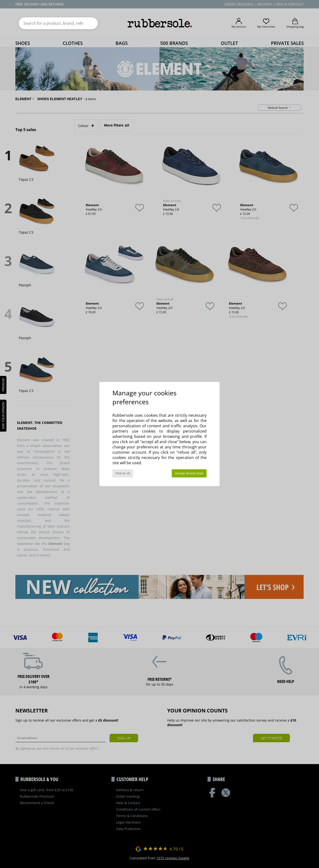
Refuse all (123, 473)
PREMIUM (3, 385)
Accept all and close (189, 473)
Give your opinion (3, 416)
